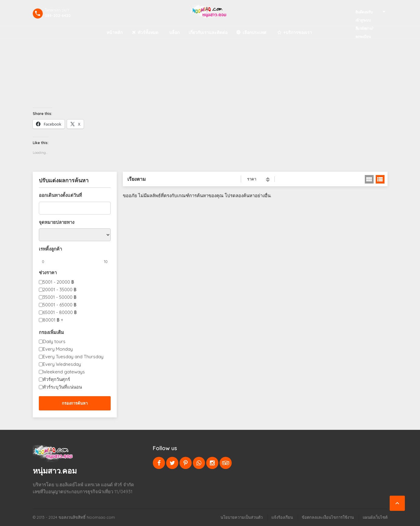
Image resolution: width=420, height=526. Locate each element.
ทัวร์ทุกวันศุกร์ (56, 379)
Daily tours (54, 341)
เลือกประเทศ (254, 32)
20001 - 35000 (60, 290)
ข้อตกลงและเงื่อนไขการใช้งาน (328, 517)
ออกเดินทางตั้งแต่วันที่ (60, 195)
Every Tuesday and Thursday (73, 357)
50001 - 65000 (60, 305)
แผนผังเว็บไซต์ (375, 517)
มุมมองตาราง (369, 179)
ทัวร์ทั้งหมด (148, 32)
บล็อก (174, 32)
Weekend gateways (64, 372)
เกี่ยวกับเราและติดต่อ (208, 32)
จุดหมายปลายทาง (57, 222)
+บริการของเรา (298, 32)
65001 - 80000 (60, 312)
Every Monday (58, 349)
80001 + (53, 320)
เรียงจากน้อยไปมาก (268, 178)
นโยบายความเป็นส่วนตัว (242, 517)
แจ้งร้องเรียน (282, 517)
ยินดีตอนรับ (364, 12)
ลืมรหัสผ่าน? (365, 28)
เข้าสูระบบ (363, 20)
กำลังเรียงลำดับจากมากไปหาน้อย (268, 181)
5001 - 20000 (58, 282)
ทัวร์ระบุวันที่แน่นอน (62, 387)
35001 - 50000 (60, 297)
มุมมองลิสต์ (380, 179)
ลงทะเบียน (363, 37)
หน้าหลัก (114, 32)
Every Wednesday (62, 364)
